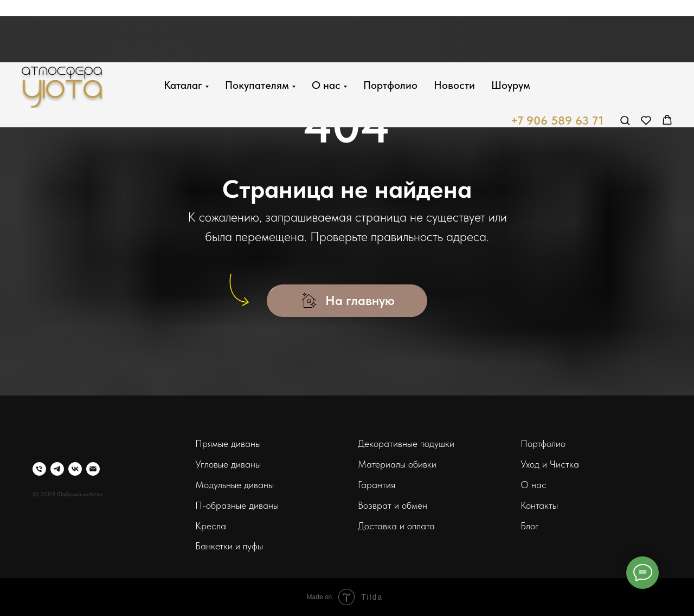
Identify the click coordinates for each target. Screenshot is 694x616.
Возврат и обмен (393, 505)
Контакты (539, 505)
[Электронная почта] (93, 469)
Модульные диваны (234, 485)
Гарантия (377, 485)
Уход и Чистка (550, 464)
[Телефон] (39, 469)
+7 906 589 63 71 (557, 59)
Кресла (211, 526)
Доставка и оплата (396, 526)
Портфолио (390, 23)
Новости (454, 23)
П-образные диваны (237, 505)
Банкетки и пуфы (229, 546)
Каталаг (183, 23)
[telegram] (57, 469)
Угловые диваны (228, 464)
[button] (625, 58)
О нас (326, 23)
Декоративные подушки (406, 443)
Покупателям (257, 23)
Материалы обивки (397, 464)
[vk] (75, 469)
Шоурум (511, 23)
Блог (530, 526)
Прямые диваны (228, 443)
